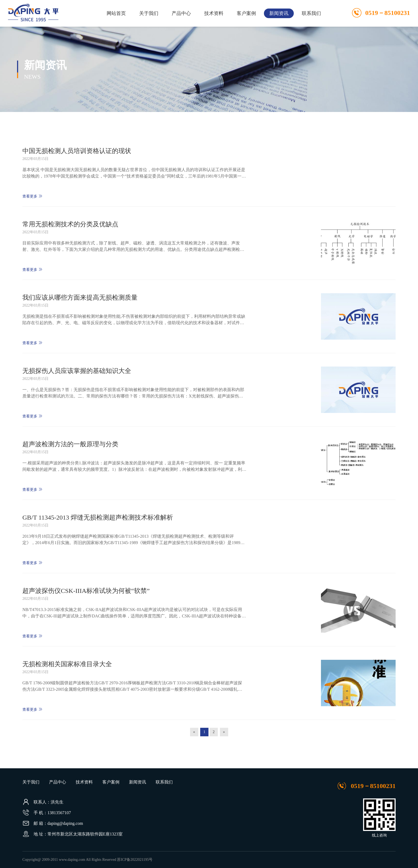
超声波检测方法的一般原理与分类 (70, 444)
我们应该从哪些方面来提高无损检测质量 (80, 298)
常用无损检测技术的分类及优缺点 (70, 224)
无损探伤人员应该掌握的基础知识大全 (77, 371)
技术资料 (214, 13)
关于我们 (149, 13)
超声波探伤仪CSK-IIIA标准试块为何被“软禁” (86, 591)
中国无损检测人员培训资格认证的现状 (77, 151)
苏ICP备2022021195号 (135, 860)
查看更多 (33, 196)
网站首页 (116, 13)
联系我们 (311, 13)
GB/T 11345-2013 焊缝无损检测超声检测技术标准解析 (98, 517)
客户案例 (246, 13)
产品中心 (181, 13)
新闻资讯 (279, 13)
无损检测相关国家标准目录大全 (67, 664)
